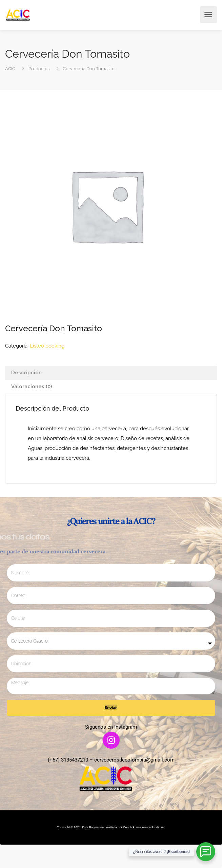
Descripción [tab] (26, 373)
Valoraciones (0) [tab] (32, 387)
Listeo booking (47, 346)
